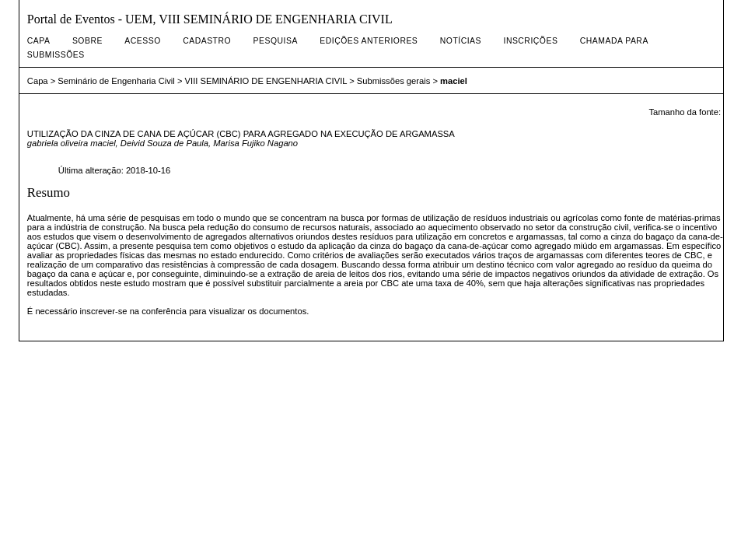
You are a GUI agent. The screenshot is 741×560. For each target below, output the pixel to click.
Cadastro (207, 41)
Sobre (87, 41)
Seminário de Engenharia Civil (116, 81)
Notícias (461, 41)
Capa (39, 41)
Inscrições (530, 41)
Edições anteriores (369, 41)
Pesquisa (276, 41)
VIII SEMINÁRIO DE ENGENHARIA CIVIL (266, 81)
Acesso (142, 41)
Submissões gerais (394, 81)
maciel (454, 81)
